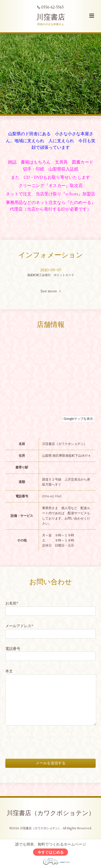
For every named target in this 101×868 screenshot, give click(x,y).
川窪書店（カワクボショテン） (51, 813)
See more (51, 291)
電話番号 (13, 649)
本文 (9, 671)
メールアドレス (19, 626)
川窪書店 (51, 17)
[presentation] (46, 738)
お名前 (12, 603)
